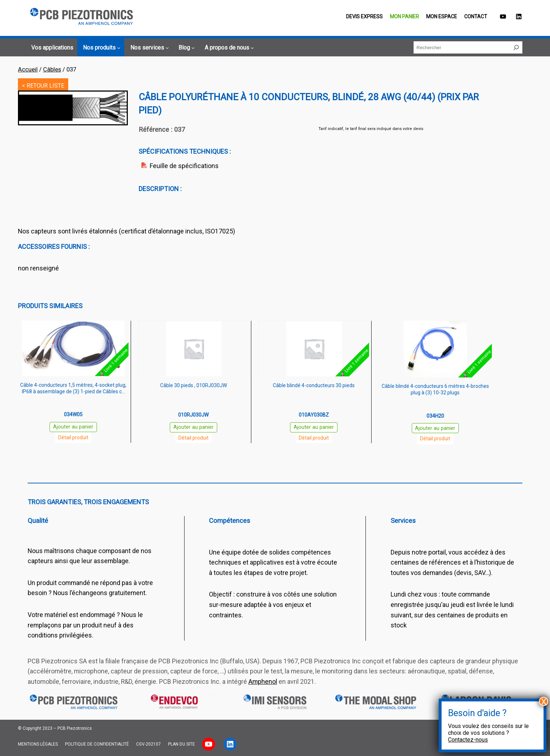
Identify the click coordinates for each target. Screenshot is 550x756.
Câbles (52, 69)
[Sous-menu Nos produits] (101, 48)
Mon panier (404, 17)
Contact (476, 17)
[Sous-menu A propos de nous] (228, 48)
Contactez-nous (468, 740)
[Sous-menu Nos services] (149, 48)
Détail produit (73, 437)
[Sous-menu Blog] (186, 48)
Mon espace (442, 17)
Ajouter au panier (73, 427)
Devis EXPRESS (364, 17)
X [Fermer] (544, 701)
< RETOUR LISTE (43, 86)
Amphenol (263, 681)
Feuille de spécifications (184, 166)
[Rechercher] (516, 47)
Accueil (28, 69)
